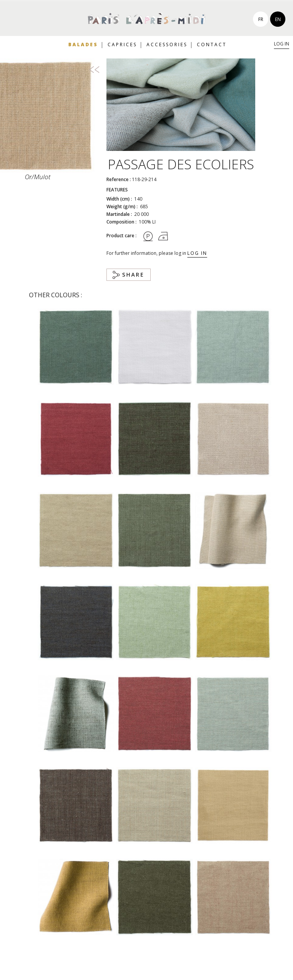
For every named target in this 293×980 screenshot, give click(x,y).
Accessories (167, 45)
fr (261, 19)
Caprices (122, 45)
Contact (212, 45)
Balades (83, 45)
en (278, 19)
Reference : (119, 179)
